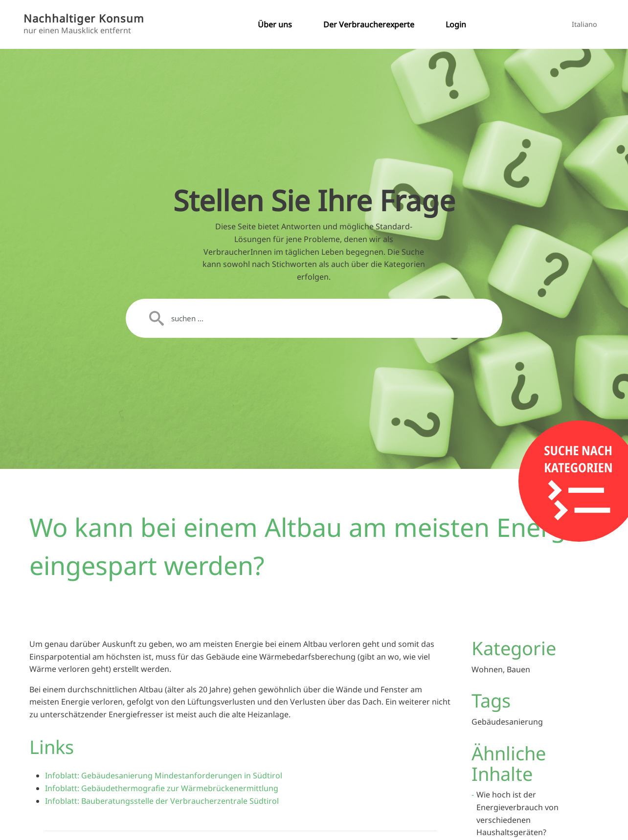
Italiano (584, 24)
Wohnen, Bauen (501, 669)
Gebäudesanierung (507, 722)
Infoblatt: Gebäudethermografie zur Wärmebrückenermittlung (162, 788)
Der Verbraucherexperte (369, 24)
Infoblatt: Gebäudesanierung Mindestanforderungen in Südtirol (164, 775)
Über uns (275, 24)
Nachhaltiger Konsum (84, 18)
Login (456, 24)
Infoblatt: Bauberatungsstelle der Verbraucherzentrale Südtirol (162, 801)
